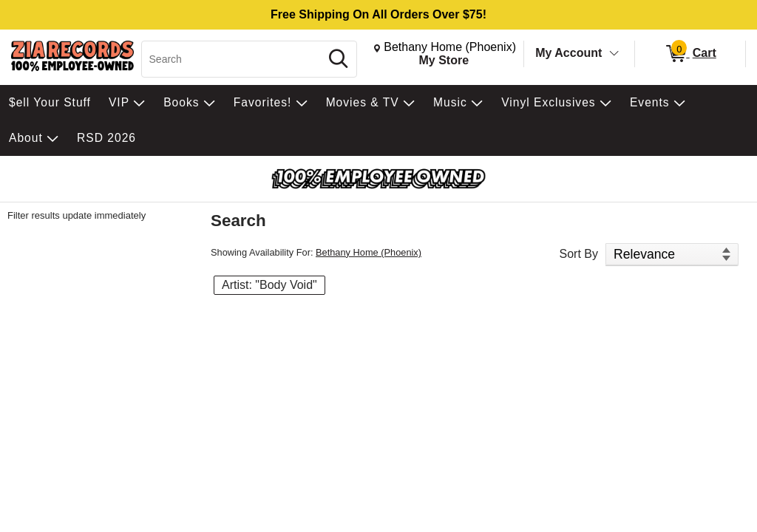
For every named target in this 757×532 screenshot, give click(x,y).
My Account (568, 53)
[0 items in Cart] (690, 54)
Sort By (579, 254)
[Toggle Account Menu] (614, 54)
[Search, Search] (233, 59)
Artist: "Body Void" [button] (269, 285)
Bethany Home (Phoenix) (369, 252)
